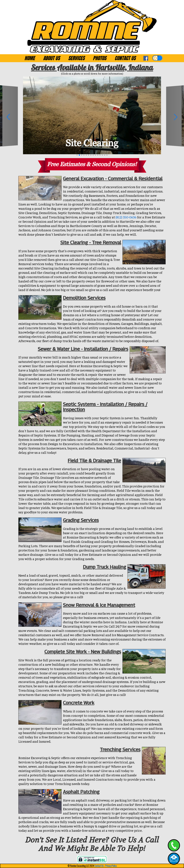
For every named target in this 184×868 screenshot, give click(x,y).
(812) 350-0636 (126, 217)
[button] (8, 117)
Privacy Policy (111, 866)
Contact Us (99, 866)
